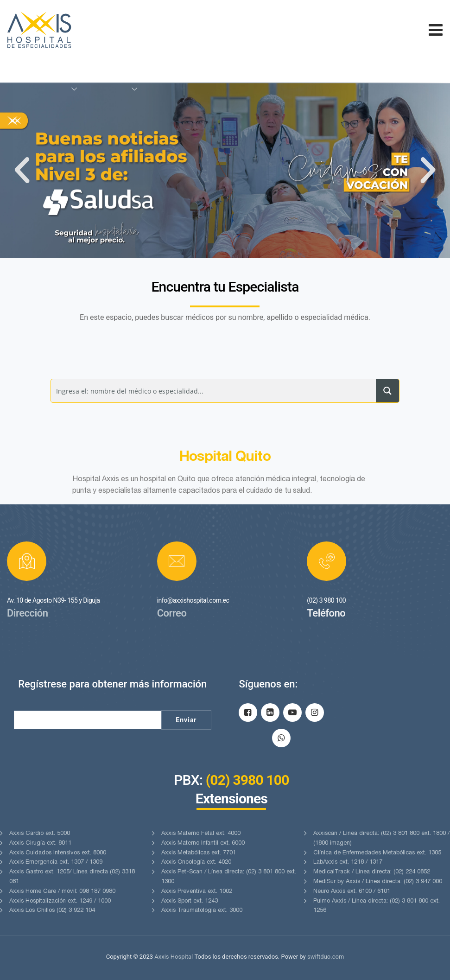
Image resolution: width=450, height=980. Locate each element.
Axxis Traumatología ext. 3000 (202, 911)
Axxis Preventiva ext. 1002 (197, 892)
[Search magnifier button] (387, 391)
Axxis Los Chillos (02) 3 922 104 (52, 911)
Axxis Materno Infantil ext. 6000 (203, 843)
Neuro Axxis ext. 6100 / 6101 (352, 892)
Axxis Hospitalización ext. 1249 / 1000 (60, 901)
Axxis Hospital (174, 957)
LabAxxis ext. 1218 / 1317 (348, 862)
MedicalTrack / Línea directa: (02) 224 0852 (372, 872)
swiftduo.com (326, 957)
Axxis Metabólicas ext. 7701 (199, 853)
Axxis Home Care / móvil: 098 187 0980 (62, 892)
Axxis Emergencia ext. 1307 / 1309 (56, 862)
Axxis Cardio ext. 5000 (40, 834)
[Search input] (214, 391)
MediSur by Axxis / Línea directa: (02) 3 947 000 (378, 882)
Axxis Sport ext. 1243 (190, 901)
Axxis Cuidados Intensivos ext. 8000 (58, 853)
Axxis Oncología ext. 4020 (196, 862)
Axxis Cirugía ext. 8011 (40, 843)
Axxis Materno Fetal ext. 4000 (201, 834)
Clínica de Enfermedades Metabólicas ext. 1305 (377, 853)
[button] (22, 170)
